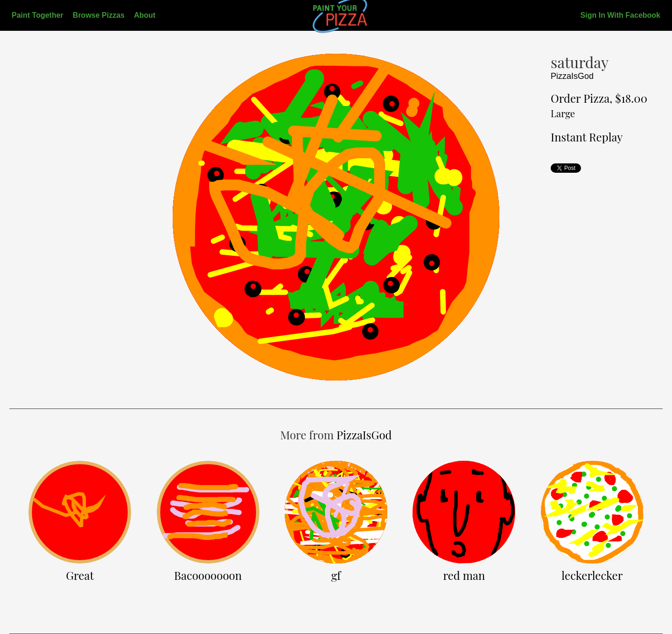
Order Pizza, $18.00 (599, 105)
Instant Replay (587, 137)
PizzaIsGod (572, 76)
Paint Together (38, 15)
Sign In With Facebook (620, 15)
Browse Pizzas (99, 15)
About (145, 15)
